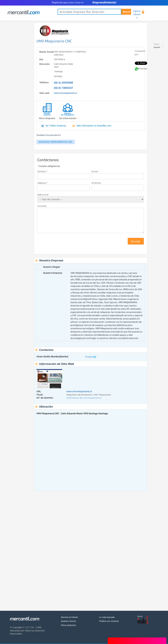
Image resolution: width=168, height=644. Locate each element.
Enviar (136, 241)
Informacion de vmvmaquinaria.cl (84, 398)
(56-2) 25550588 (63, 83)
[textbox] (94, 12)
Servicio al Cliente (69, 617)
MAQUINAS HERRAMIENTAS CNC (56, 142)
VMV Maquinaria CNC (54, 41)
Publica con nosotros (109, 621)
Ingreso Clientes (137, 14)
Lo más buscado (107, 617)
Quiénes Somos (68, 621)
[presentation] (62, 242)
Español (157, 47)
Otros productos (68, 625)
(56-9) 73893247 (63, 88)
